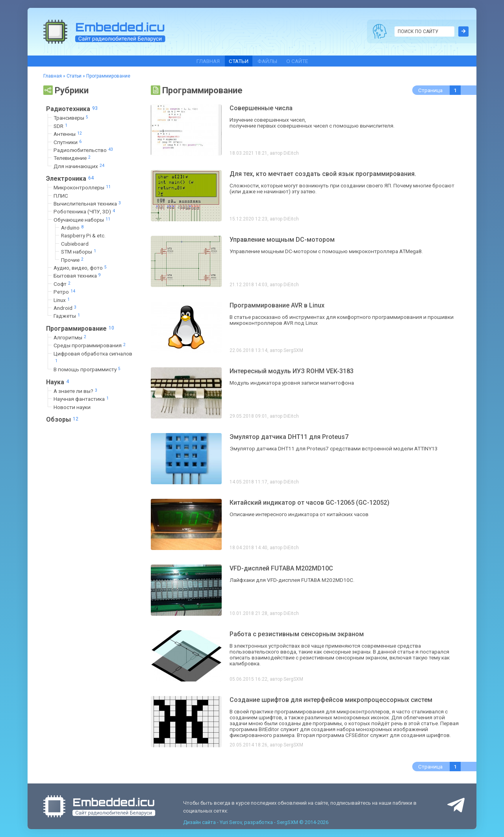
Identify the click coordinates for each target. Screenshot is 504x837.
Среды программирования (90, 345)
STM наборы (79, 252)
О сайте (297, 61)
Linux (62, 300)
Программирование (81, 328)
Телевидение (73, 158)
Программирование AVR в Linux (277, 305)
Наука (58, 382)
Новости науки (72, 407)
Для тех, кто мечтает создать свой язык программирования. (323, 174)
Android (66, 308)
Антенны (69, 134)
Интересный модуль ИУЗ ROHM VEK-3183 (292, 371)
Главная (208, 61)
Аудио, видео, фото (81, 268)
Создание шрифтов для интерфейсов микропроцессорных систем (331, 700)
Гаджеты (68, 316)
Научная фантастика (82, 399)
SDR (61, 126)
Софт (63, 284)
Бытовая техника (78, 276)
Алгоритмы (71, 337)
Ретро (65, 292)
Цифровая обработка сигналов (93, 357)
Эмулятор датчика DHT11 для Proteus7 (289, 437)
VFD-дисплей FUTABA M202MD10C (281, 568)
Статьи (239, 61)
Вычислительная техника (88, 203)
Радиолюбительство (84, 150)
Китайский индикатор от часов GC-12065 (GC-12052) (309, 503)
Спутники (68, 142)
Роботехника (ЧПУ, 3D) (85, 212)
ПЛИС (61, 196)
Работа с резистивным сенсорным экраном (297, 634)
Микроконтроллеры (83, 188)
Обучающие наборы (83, 219)
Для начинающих (80, 166)
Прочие (73, 260)
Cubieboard (75, 244)
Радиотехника (73, 109)
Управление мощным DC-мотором (282, 240)
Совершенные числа (261, 108)
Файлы (267, 61)
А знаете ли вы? (76, 391)
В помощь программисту (88, 369)
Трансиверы (72, 118)
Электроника (71, 178)
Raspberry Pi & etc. (83, 235)
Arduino (73, 228)
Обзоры (63, 419)
